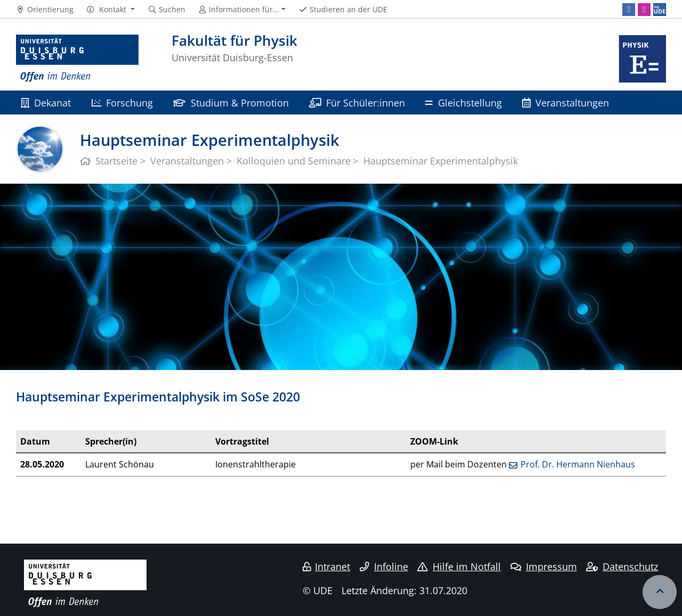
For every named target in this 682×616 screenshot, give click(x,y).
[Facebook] (629, 10)
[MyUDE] (660, 10)
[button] (111, 10)
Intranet (327, 566)
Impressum (544, 566)
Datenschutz (622, 566)
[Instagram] (644, 10)
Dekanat (46, 102)
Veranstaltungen (566, 102)
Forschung (122, 102)
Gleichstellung (463, 102)
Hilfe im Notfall (459, 566)
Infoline (384, 566)
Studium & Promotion (231, 102)
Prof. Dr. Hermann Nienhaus (578, 464)
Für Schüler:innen (357, 102)
